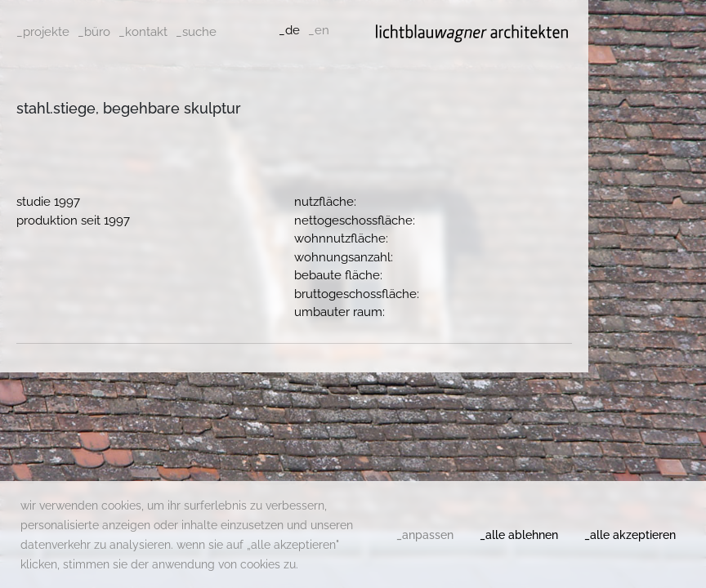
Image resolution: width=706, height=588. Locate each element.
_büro (94, 32)
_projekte (43, 32)
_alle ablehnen (519, 535)
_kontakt (143, 32)
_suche (196, 32)
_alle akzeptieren (630, 535)
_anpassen (425, 535)
